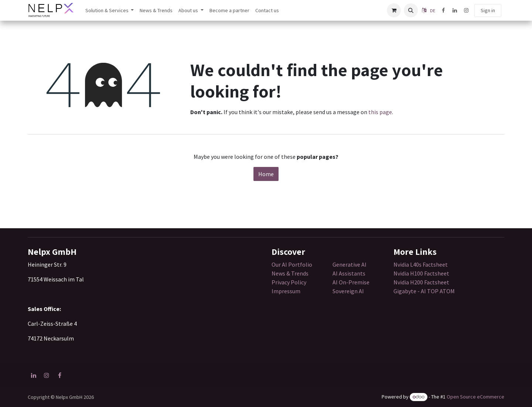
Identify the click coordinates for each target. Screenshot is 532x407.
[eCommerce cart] (394, 10)
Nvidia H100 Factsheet (421, 273)
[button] (411, 10)
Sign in (488, 10)
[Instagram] (466, 10)
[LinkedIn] (455, 10)
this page (380, 112)
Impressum (286, 291)
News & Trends (291, 273)
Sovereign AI (348, 291)
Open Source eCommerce (475, 397)
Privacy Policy (289, 282)
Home (266, 174)
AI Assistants (349, 273)
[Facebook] (443, 10)
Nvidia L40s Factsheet (421, 264)
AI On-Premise (351, 282)
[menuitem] (110, 11)
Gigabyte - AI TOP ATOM (424, 291)
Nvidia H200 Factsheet (421, 282)
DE (433, 11)
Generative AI (349, 264)
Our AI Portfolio (292, 264)
